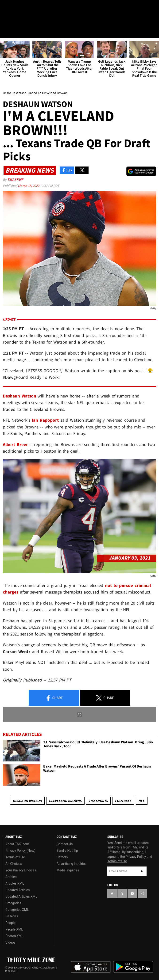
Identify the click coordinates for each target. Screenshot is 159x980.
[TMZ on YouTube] (132, 893)
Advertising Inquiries (72, 864)
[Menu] (7, 31)
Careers (62, 857)
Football (123, 801)
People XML (14, 929)
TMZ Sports (98, 801)
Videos (10, 942)
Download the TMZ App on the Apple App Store (91, 967)
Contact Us (65, 844)
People (10, 923)
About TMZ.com (17, 844)
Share (54, 698)
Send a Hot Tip (67, 851)
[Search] (152, 31)
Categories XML (17, 910)
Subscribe (142, 871)
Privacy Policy (136, 857)
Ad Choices (14, 864)
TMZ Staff (15, 180)
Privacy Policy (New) (20, 851)
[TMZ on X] (15, 8)
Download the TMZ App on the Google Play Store (133, 967)
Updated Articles (17, 890)
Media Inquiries (68, 870)
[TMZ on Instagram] (34, 8)
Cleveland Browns (65, 801)
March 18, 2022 (29, 186)
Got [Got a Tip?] (16, 20)
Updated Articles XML (21, 897)
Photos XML (14, 936)
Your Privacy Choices (21, 870)
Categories (13, 903)
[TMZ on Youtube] (24, 8)
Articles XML (15, 883)
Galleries (12, 916)
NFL (141, 801)
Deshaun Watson (27, 801)
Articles (11, 877)
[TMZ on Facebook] (6, 8)
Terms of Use (15, 857)
